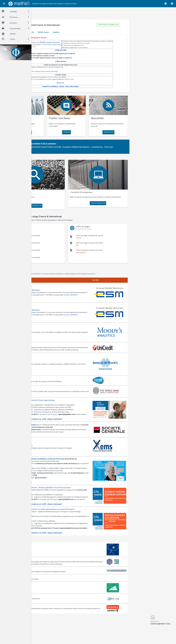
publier (86, 131)
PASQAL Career (76, 32)
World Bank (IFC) (45, 376)
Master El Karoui (46, 32)
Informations (60, 485)
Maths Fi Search (54, 192)
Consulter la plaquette (48, 413)
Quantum (89, 32)
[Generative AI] (62, 32)
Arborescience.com (46, 564)
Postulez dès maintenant (48, 433)
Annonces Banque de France (50, 349)
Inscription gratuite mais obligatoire (53, 480)
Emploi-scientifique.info (48, 586)
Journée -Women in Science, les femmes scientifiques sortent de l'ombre (67, 457)
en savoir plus (53, 131)
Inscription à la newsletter (120, 25)
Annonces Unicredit (46, 331)
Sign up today (87, 53)
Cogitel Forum (54, 638)
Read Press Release (77, 89)
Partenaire (58, 142)
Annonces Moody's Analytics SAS (51, 317)
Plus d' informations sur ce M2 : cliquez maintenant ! (76, 413)
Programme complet (47, 485)
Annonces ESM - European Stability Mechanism (56, 283)
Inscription (120, 131)
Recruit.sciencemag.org (48, 623)
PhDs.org (43, 613)
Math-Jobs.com (45, 593)
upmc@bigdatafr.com (48, 411)
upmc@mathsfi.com (47, 511)
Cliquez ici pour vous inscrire (49, 483)
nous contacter (112, 201)
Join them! (61, 290)
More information (98, 89)
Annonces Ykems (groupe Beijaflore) (53, 442)
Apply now (87, 86)
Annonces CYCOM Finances (49, 367)
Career (88, 89)
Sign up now (87, 64)
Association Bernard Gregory (50, 574)
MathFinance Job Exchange (49, 603)
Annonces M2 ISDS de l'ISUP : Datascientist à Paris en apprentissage (64, 387)
